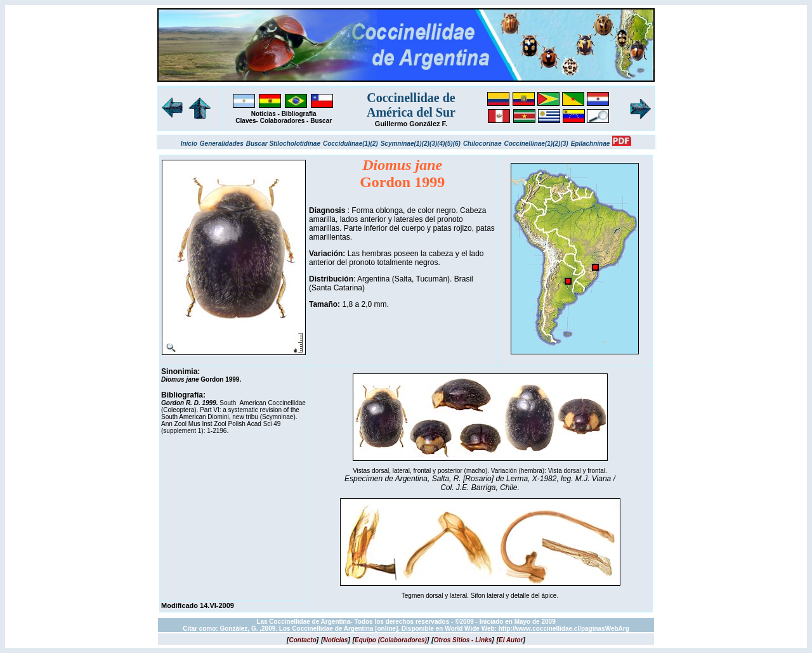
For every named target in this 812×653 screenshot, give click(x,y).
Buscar (321, 121)
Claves (246, 121)
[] (303, 640)
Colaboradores (283, 121)
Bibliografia (299, 114)
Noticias (264, 114)
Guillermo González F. (411, 124)
